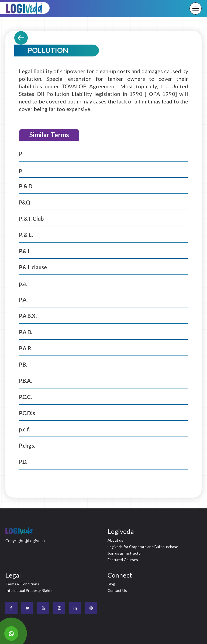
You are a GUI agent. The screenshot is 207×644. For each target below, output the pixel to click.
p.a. (23, 283)
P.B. (23, 364)
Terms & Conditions (22, 584)
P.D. (23, 462)
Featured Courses (123, 560)
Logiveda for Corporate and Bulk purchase (143, 547)
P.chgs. (27, 445)
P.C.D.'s (27, 413)
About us (115, 540)
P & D (26, 186)
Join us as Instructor (125, 553)
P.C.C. (25, 397)
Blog (111, 584)
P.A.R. (26, 348)
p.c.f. (24, 429)
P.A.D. (25, 332)
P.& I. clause (33, 267)
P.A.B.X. (28, 316)
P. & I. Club (31, 219)
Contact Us (117, 590)
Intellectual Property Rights (29, 590)
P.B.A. (25, 381)
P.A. (23, 300)
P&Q (25, 202)
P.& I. (25, 251)
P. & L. (26, 235)
